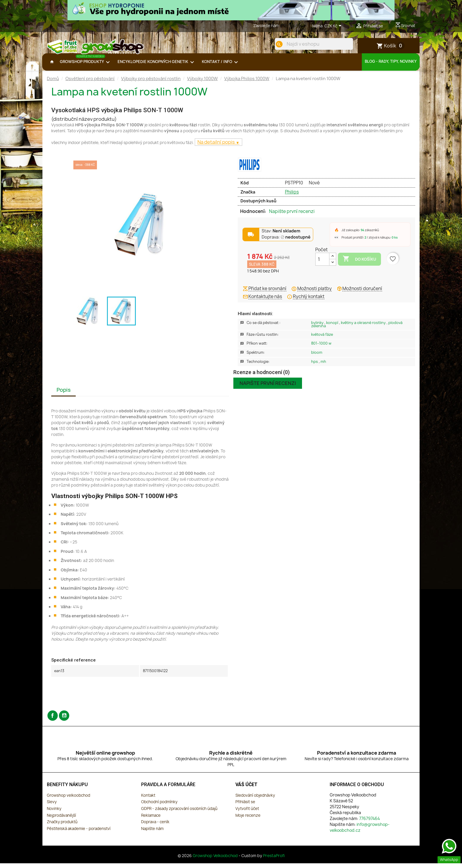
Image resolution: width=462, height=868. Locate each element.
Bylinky (318, 327)
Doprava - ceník (155, 826)
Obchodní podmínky (159, 806)
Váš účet (246, 789)
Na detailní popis (217, 147)
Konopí (333, 327)
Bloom (317, 357)
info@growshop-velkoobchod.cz (360, 832)
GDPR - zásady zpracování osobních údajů (179, 813)
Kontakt (148, 800)
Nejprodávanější (61, 820)
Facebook (53, 720)
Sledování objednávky (255, 800)
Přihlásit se (245, 806)
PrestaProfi (274, 860)
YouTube (64, 720)
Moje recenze (248, 820)
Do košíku (359, 264)
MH (323, 366)
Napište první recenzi (292, 216)
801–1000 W (321, 348)
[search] (274, 44)
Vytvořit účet (247, 813)
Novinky (54, 813)
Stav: (281, 236)
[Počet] (322, 264)
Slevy (52, 806)
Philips (292, 197)
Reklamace (151, 820)
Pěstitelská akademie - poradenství (79, 833)
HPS (315, 366)
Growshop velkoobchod (69, 800)
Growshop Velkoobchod (216, 860)
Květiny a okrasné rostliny (364, 327)
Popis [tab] (64, 395)
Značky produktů (62, 826)
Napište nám (152, 833)
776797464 (291, 26)
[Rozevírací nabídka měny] (334, 26)
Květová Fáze (322, 339)
